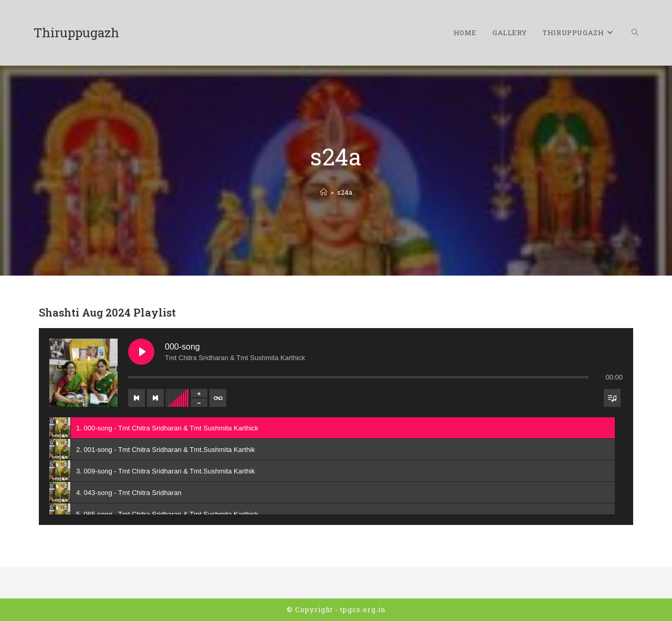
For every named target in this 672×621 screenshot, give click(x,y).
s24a (345, 192)
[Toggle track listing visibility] (612, 398)
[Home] (324, 192)
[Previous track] (136, 398)
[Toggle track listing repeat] (218, 398)
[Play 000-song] (141, 352)
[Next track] (155, 398)
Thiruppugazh (76, 33)
